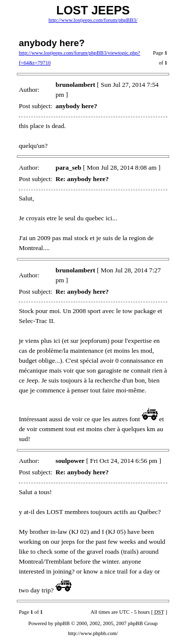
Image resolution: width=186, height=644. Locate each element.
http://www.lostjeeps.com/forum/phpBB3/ (93, 20)
